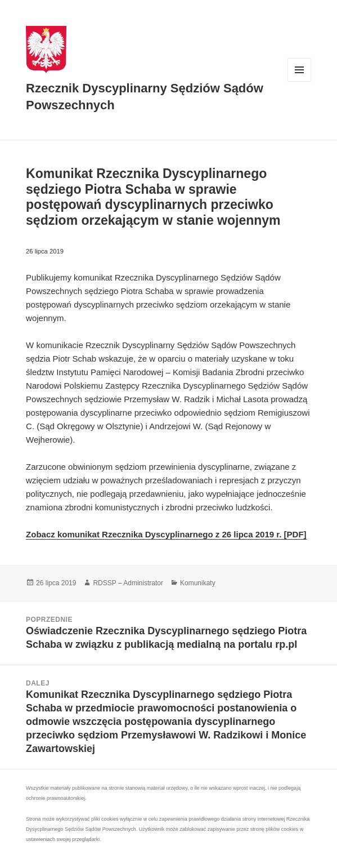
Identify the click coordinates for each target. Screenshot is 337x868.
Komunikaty (198, 583)
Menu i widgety (300, 81)
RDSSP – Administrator (128, 583)
